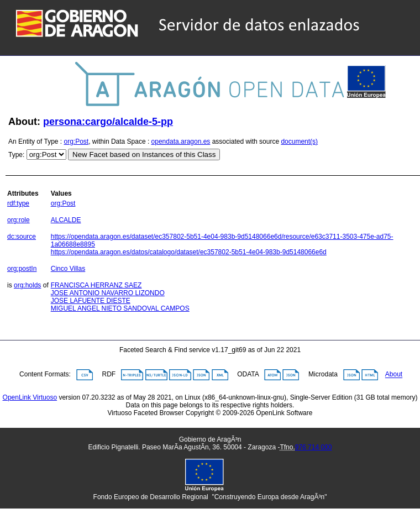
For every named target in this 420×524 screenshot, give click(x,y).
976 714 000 (314, 447)
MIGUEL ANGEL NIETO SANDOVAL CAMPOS (120, 308)
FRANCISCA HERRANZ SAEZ (96, 285)
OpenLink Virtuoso (30, 397)
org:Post (77, 142)
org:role (19, 220)
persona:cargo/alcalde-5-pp (108, 122)
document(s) (299, 142)
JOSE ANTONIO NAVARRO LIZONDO (108, 293)
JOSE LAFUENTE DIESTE (91, 301)
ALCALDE (66, 220)
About (394, 375)
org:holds (27, 285)
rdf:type (18, 203)
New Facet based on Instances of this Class (144, 154)
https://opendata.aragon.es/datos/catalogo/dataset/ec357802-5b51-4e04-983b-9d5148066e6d (189, 252)
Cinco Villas (68, 269)
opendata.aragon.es (181, 142)
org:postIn (22, 269)
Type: (16, 155)
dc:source (22, 237)
